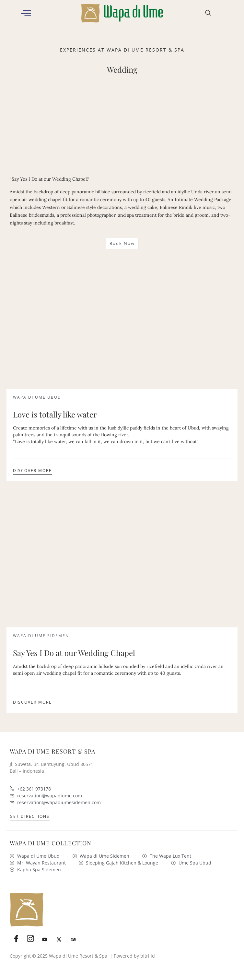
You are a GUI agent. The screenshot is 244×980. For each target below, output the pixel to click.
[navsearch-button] (208, 13)
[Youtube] (45, 939)
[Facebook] (16, 939)
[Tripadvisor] (73, 939)
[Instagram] (30, 939)
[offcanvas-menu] (26, 13)
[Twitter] (59, 939)
